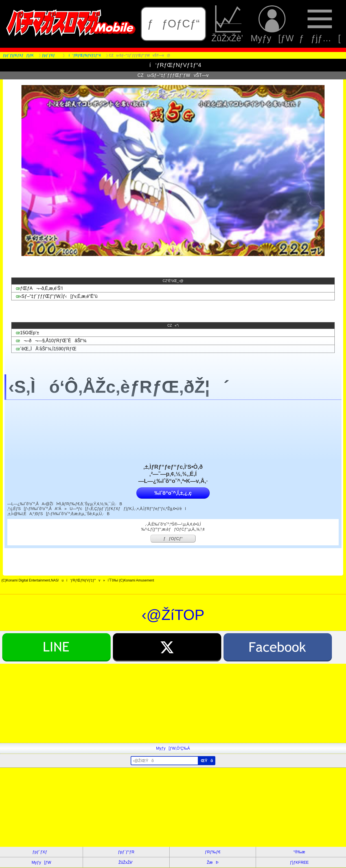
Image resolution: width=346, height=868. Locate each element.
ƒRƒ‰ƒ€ (213, 852)
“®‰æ (299, 852)
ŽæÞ (213, 862)
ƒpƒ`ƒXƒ (41, 852)
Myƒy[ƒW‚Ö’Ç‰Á (173, 748)
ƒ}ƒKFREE (299, 862)
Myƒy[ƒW (272, 24)
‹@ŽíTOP (173, 615)
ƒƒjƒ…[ (320, 24)
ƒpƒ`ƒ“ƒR (126, 852)
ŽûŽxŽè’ (228, 24)
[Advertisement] (169, 703)
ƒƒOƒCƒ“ (173, 24)
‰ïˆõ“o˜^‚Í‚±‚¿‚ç (173, 493)
